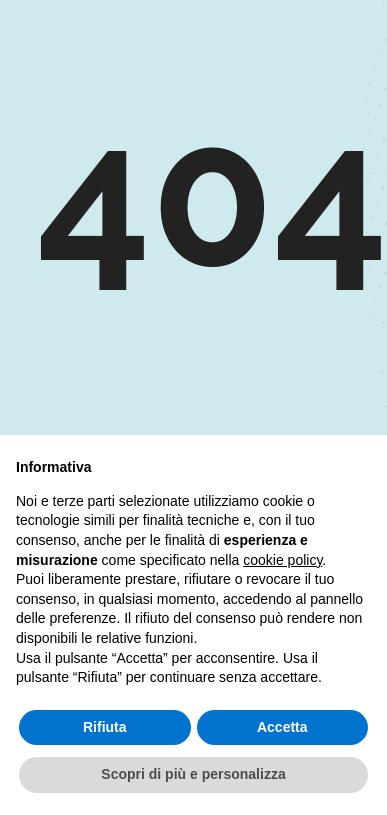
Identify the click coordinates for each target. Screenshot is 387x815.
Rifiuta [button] (105, 727)
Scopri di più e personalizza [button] (193, 774)
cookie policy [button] (282, 560)
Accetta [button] (282, 727)
